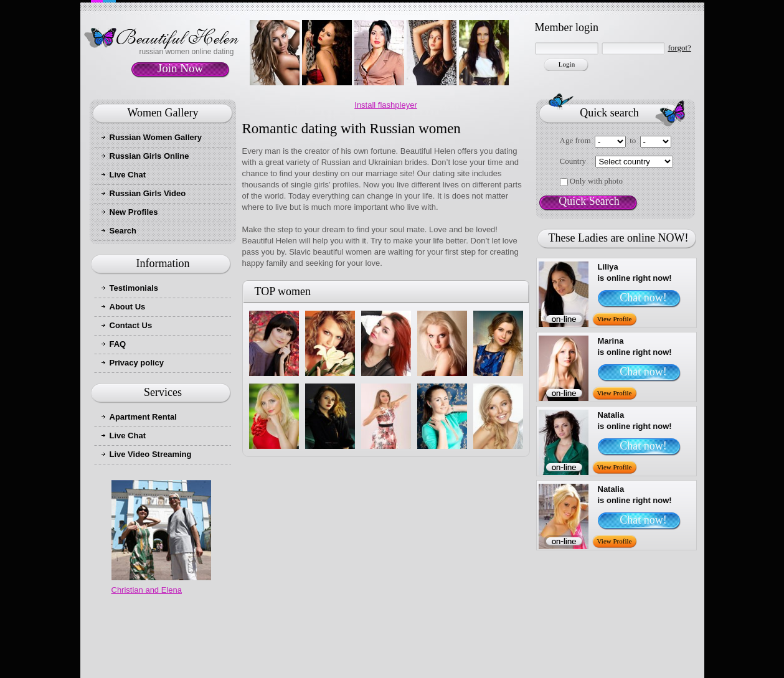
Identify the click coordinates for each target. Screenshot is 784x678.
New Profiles (134, 212)
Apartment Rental (143, 417)
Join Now (180, 68)
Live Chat (128, 175)
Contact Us (131, 325)
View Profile (615, 319)
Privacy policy (137, 363)
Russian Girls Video (148, 193)
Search (123, 231)
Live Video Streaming (151, 454)
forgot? (680, 48)
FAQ (118, 344)
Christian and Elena (147, 590)
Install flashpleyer (385, 105)
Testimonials (134, 288)
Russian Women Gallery (156, 137)
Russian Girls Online (149, 156)
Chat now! (643, 298)
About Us (128, 307)
